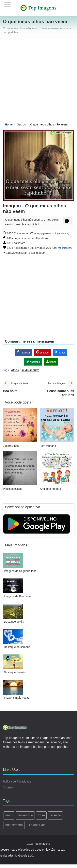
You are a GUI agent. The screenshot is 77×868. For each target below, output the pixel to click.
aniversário (25, 815)
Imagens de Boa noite (17, 596)
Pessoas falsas (12, 489)
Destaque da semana (17, 647)
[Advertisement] (37, 78)
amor (9, 815)
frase (41, 815)
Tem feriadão (48, 446)
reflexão (55, 815)
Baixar (51, 361)
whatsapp (33, 361)
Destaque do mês (15, 672)
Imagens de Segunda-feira (20, 571)
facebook (24, 352)
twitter (60, 352)
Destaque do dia (14, 622)
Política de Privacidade (17, 782)
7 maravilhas (11, 446)
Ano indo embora (51, 489)
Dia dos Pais (37, 825)
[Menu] (7, 3)
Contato (8, 787)
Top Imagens (62, 234)
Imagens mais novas (17, 698)
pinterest (43, 352)
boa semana (14, 825)
